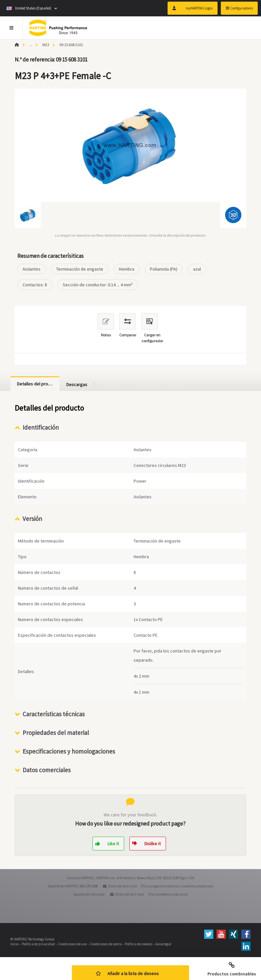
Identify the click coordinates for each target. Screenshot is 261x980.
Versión (32, 519)
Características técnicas (54, 714)
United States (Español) (29, 8)
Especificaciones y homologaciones (69, 751)
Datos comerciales (47, 770)
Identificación (41, 427)
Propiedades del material (56, 733)
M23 (46, 45)
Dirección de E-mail (122, 886)
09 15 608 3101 (71, 45)
